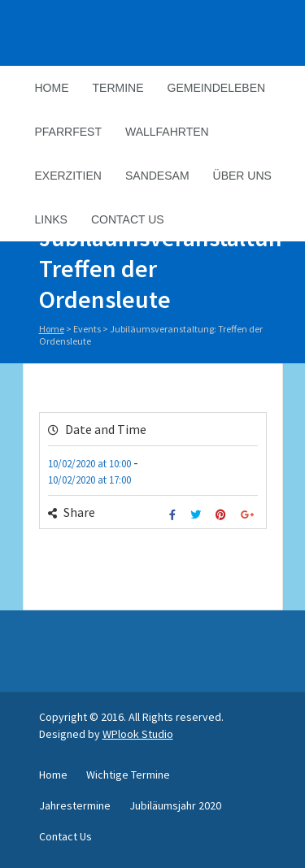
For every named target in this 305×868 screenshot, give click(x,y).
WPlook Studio (138, 734)
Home (52, 88)
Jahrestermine (75, 805)
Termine (118, 88)
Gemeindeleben (217, 88)
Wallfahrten (167, 132)
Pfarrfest (68, 132)
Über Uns (242, 176)
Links (51, 219)
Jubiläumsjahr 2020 (175, 805)
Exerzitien (68, 176)
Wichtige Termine (128, 775)
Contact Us (128, 219)
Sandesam (157, 176)
